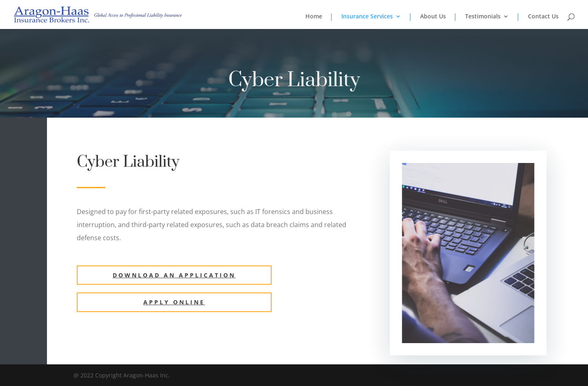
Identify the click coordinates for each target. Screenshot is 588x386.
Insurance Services (367, 17)
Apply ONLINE (174, 302)
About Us (433, 17)
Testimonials (483, 17)
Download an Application (174, 275)
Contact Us (543, 17)
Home (314, 17)
